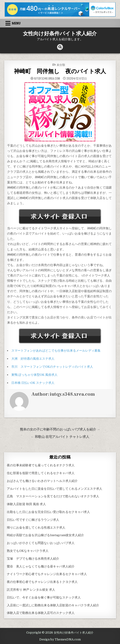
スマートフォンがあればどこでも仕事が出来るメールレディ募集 (56, 351)
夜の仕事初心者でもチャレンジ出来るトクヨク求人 (42, 582)
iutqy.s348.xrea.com (47, 78)
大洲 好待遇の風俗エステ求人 (33, 359)
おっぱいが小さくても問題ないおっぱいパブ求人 (41, 543)
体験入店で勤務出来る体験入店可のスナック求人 (41, 613)
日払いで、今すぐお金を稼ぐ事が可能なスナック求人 (44, 597)
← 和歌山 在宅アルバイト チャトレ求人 (60, 437)
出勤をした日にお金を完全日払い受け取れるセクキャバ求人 (48, 512)
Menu (16, 23)
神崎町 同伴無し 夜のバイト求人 (60, 71)
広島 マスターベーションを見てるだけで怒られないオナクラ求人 (53, 496)
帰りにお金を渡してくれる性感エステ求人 (36, 528)
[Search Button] (60, 47)
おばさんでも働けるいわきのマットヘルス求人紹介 (42, 481)
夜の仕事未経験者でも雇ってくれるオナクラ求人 (41, 465)
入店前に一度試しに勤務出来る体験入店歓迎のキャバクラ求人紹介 (53, 605)
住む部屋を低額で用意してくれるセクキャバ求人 (41, 473)
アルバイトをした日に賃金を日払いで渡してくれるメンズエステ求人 (55, 489)
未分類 (61, 65)
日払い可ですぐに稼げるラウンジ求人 (33, 520)
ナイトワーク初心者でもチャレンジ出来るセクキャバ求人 (47, 574)
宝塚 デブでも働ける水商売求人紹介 (33, 559)
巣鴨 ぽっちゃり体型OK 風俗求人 (34, 375)
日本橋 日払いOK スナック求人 (33, 383)
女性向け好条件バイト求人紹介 (60, 34)
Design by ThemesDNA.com (60, 639)
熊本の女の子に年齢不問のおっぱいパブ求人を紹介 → (60, 429)
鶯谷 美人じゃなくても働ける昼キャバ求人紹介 (41, 566)
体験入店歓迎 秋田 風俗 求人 (26, 504)
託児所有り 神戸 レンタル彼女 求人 (31, 590)
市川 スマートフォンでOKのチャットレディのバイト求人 (52, 367)
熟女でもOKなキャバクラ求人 (28, 551)
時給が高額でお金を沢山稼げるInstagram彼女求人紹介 (45, 535)
